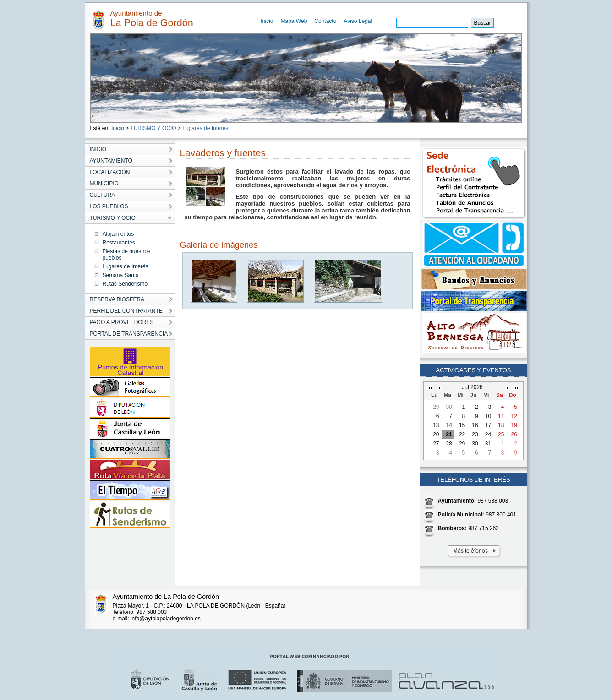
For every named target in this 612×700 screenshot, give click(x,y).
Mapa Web (294, 21)
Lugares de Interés (205, 128)
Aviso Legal (358, 21)
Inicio (267, 21)
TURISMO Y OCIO (153, 128)
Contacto (325, 21)
